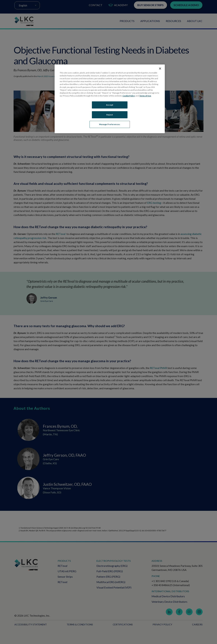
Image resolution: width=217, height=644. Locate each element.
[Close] (160, 69)
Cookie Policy (129, 96)
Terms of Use (145, 96)
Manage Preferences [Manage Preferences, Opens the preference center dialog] (110, 124)
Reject (110, 115)
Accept (110, 105)
